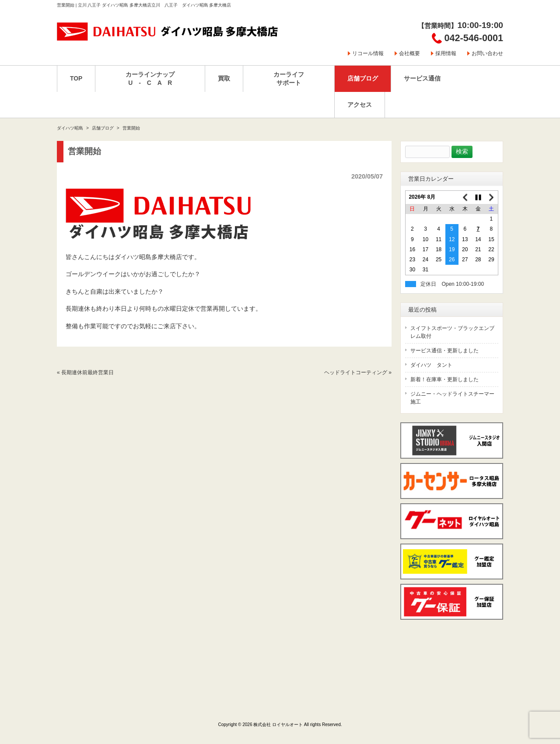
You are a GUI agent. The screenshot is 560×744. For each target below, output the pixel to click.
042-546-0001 (474, 38)
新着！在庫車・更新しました (444, 379)
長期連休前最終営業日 (87, 372)
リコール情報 (368, 53)
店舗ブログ (103, 128)
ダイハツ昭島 (70, 128)
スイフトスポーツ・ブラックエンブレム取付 (452, 332)
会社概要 (409, 53)
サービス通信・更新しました (444, 351)
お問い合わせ (487, 53)
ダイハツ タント (431, 365)
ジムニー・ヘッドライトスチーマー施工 (452, 398)
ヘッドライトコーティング (356, 372)
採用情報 (446, 53)
